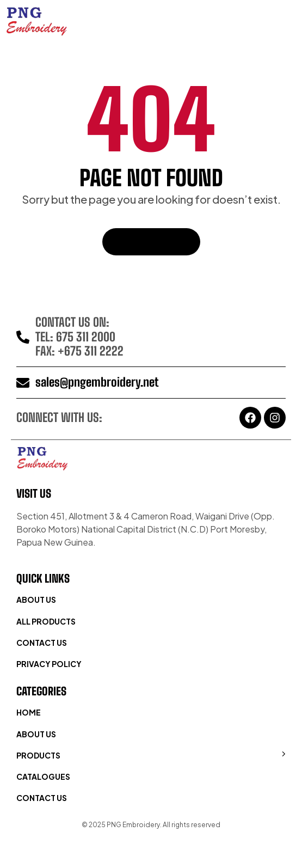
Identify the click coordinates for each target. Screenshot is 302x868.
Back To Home (151, 242)
